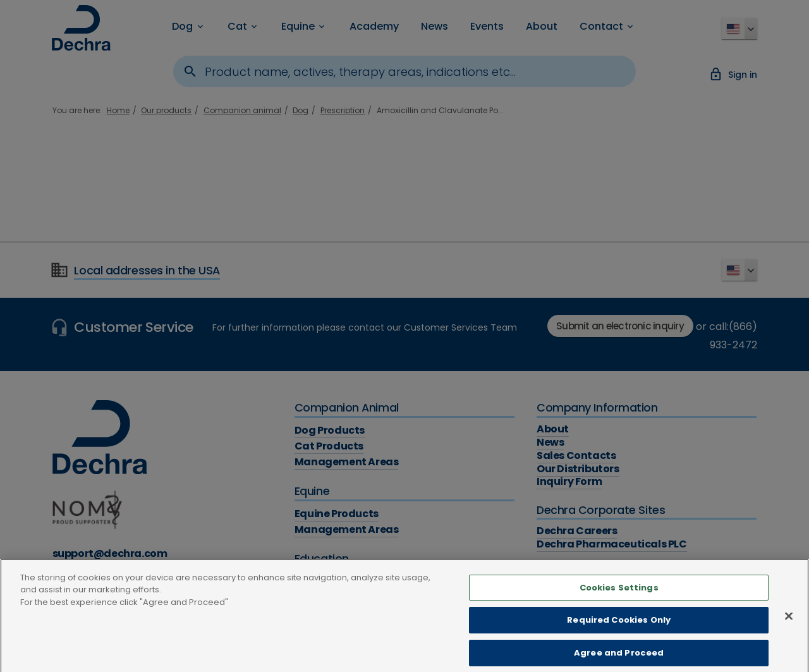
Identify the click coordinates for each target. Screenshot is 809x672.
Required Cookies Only (619, 627)
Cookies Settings (619, 594)
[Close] (789, 623)
